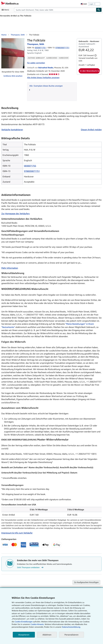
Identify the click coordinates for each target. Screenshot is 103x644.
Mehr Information (10, 268)
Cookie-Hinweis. (37, 624)
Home (4, 35)
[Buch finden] (99, 10)
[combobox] (55, 10)
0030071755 (40, 48)
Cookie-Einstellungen (24, 622)
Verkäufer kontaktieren (12, 130)
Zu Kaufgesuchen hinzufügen (86, 582)
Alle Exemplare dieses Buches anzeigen (46, 86)
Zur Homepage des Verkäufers (15, 214)
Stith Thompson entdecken (31, 567)
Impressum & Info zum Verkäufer (17, 533)
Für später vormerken (36, 63)
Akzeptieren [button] (24, 635)
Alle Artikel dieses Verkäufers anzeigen (43, 77)
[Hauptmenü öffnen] (6, 10)
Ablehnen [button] (47, 635)
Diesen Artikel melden (91, 130)
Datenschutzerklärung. (71, 627)
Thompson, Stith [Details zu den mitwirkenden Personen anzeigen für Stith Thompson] (18, 35)
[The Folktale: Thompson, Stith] (13, 53)
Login (91, 4)
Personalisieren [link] (71, 635)
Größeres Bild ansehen (13, 76)
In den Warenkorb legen (90, 71)
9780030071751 (32, 171)
